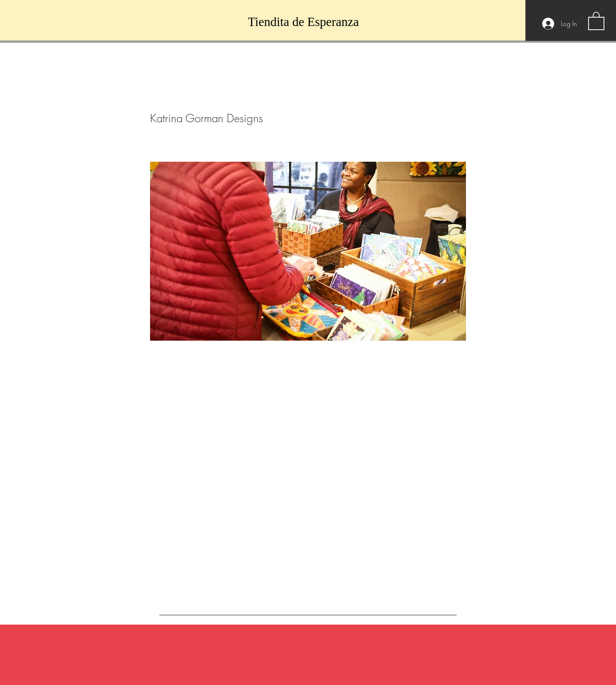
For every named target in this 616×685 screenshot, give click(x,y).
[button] (596, 20)
